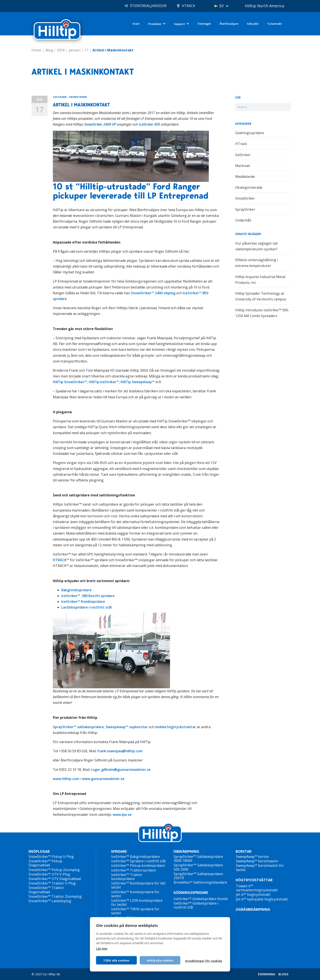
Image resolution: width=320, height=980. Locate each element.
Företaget (204, 24)
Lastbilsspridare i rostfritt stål (86, 607)
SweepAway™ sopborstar (127, 727)
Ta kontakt (275, 24)
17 (86, 50)
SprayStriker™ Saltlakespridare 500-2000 (198, 867)
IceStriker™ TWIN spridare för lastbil (135, 911)
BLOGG (283, 974)
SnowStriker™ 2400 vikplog (153, 293)
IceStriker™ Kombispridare (83, 602)
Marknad (242, 166)
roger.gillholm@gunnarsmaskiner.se (121, 770)
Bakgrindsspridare (76, 590)
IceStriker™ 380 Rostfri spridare (88, 596)
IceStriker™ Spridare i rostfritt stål (138, 861)
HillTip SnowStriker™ (70, 382)
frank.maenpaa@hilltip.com (120, 751)
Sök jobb (253, 24)
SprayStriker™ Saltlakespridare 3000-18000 (198, 859)
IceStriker (60, 97)
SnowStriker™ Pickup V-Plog (51, 857)
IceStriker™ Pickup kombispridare (138, 865)
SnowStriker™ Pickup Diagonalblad (45, 863)
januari (75, 50)
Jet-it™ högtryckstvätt (253, 894)
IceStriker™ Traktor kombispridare (127, 877)
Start (136, 24)
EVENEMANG (267, 974)
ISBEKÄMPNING (186, 852)
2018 (61, 50)
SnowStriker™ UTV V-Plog (49, 874)
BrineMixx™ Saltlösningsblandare (200, 882)
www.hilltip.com (66, 779)
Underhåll (243, 220)
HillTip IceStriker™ (104, 382)
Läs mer (102, 949)
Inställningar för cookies (204, 961)
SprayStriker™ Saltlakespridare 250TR (198, 876)
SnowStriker (78, 97)
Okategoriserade (249, 187)
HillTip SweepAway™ (138, 382)
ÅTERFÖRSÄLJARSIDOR (148, 6)
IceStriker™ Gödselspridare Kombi (201, 899)
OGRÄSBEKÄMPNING (253, 909)
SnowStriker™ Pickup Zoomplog (54, 870)
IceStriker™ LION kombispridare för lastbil (137, 902)
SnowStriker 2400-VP (100, 124)
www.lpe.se (122, 815)
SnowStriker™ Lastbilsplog (50, 901)
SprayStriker (245, 209)
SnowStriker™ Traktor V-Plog (52, 883)
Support (179, 24)
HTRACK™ (61, 560)
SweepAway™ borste (252, 857)
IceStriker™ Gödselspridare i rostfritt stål (196, 905)
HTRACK (188, 6)
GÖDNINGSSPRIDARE (191, 893)
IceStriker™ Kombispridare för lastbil (135, 894)
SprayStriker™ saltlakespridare (78, 727)
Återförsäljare (229, 24)
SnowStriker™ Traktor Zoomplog (55, 896)
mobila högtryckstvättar (176, 727)
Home (36, 50)
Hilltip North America (265, 6)
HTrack (241, 144)
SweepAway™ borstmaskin (257, 861)
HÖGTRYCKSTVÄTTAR (254, 880)
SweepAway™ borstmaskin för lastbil (260, 868)
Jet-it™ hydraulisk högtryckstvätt (262, 899)
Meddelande (245, 177)
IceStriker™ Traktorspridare (134, 870)
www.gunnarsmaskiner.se (103, 779)
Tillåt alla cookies (116, 960)
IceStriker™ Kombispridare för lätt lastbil (138, 885)
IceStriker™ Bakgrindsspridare (135, 857)
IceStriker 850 (149, 124)
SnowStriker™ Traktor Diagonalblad (46, 890)
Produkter (155, 24)
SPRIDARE (119, 852)
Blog (49, 50)
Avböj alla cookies (160, 960)
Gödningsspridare (250, 133)
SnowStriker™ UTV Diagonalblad (55, 879)
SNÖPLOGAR (39, 852)
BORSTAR (244, 852)
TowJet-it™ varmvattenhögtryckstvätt (257, 888)
